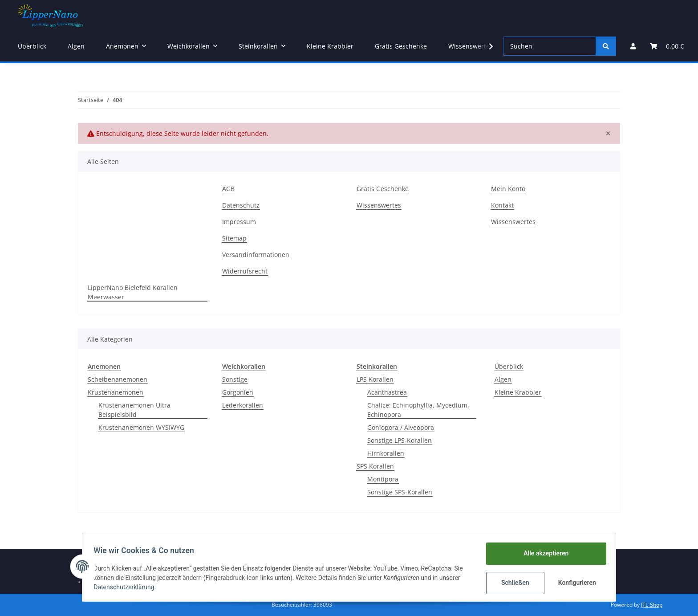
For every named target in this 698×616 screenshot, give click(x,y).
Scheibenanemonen (118, 379)
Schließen (512, 583)
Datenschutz (241, 205)
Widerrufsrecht (245, 271)
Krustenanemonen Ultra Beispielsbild (134, 410)
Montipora (383, 479)
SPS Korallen (375, 466)
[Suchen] (550, 46)
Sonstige (235, 379)
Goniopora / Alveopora (401, 427)
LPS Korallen (375, 379)
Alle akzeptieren (543, 553)
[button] (633, 46)
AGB (228, 189)
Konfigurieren (575, 583)
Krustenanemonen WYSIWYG (141, 427)
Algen (503, 379)
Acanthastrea (387, 392)
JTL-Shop (652, 605)
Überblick (509, 366)
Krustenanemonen (116, 392)
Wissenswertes (471, 46)
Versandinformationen (256, 255)
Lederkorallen (243, 405)
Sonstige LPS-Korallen (400, 440)
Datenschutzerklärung (127, 587)
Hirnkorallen (386, 453)
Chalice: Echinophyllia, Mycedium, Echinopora (418, 410)
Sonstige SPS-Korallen (400, 492)
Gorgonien (238, 392)
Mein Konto (508, 189)
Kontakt (502, 205)
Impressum (239, 222)
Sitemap (234, 238)
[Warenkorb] (667, 46)
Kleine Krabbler (518, 392)
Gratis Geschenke (401, 46)
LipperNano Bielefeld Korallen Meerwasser (133, 292)
